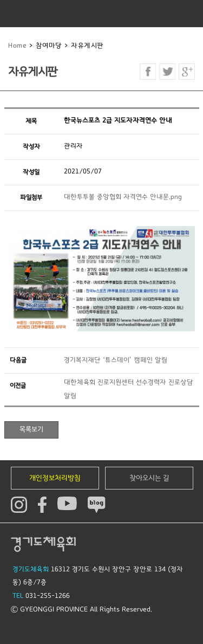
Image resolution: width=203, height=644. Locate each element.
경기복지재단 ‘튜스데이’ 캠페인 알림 (116, 360)
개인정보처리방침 (55, 478)
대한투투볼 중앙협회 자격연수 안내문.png (123, 197)
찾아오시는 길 (149, 478)
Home (17, 46)
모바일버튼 (189, 14)
